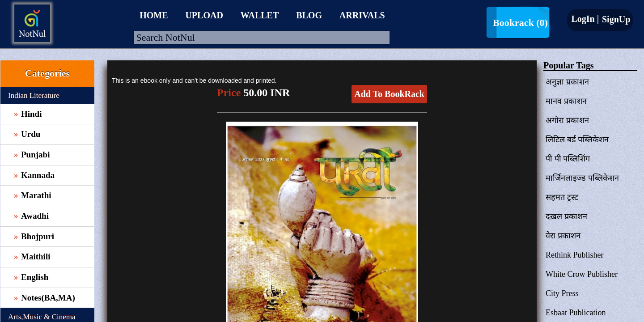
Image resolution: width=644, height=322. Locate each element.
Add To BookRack (389, 94)
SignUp (615, 19)
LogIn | (585, 19)
